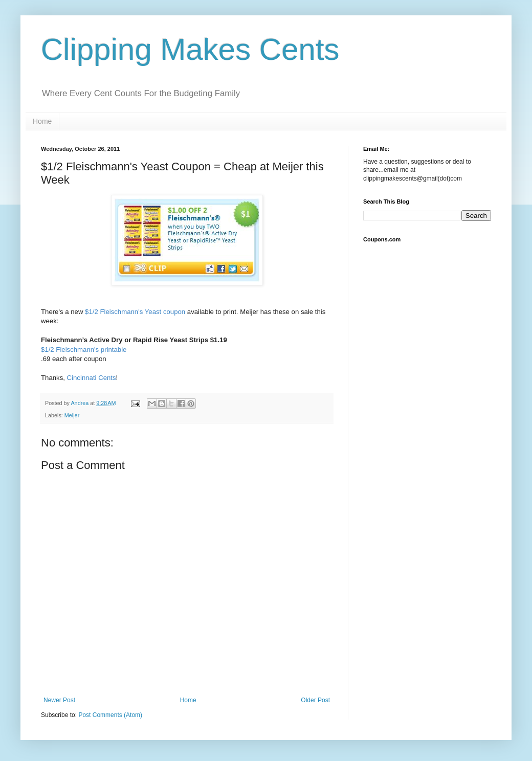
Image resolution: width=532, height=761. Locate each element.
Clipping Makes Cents (190, 49)
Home (42, 121)
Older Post (315, 700)
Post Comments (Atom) (110, 715)
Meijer (72, 415)
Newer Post (59, 700)
